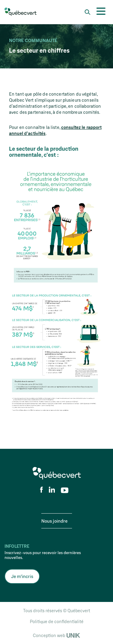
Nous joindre (54, 521)
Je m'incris (22, 576)
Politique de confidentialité (57, 621)
